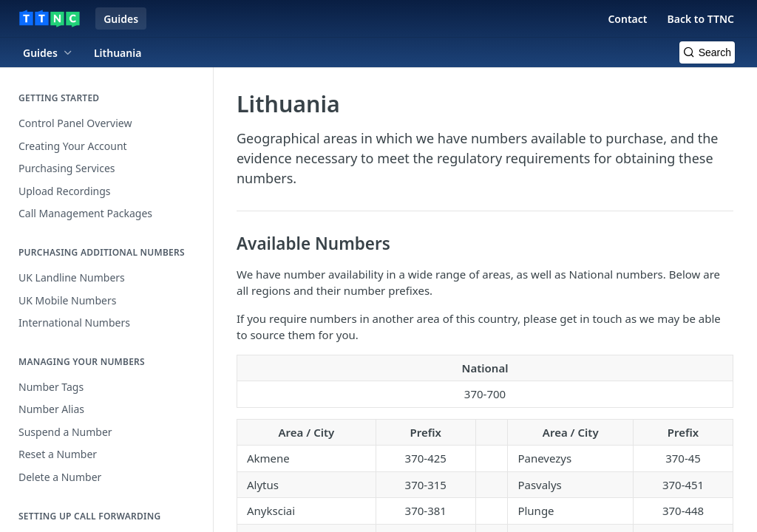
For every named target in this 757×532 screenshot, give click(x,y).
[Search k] (707, 52)
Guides (121, 19)
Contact (627, 19)
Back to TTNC (700, 19)
